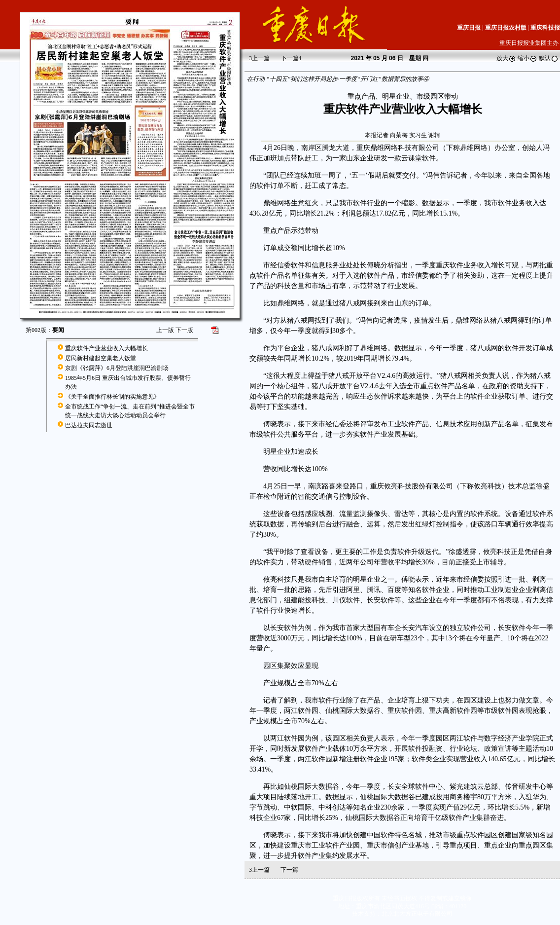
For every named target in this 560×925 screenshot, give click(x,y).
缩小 (527, 58)
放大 (506, 58)
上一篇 (259, 58)
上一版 (165, 330)
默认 (549, 58)
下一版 (184, 330)
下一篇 (291, 58)
